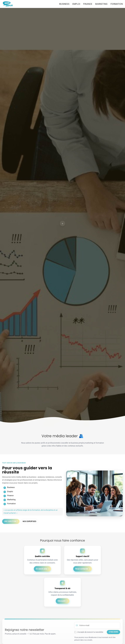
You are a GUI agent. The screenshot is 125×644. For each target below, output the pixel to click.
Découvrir (62, 601)
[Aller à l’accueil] (9, 4)
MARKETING (101, 4)
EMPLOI (76, 4)
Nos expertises (29, 521)
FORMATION (117, 4)
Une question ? (11, 521)
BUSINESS (64, 4)
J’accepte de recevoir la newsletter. (90, 632)
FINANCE (88, 4)
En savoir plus (42, 569)
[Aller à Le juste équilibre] (62, 224)
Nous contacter (82, 569)
